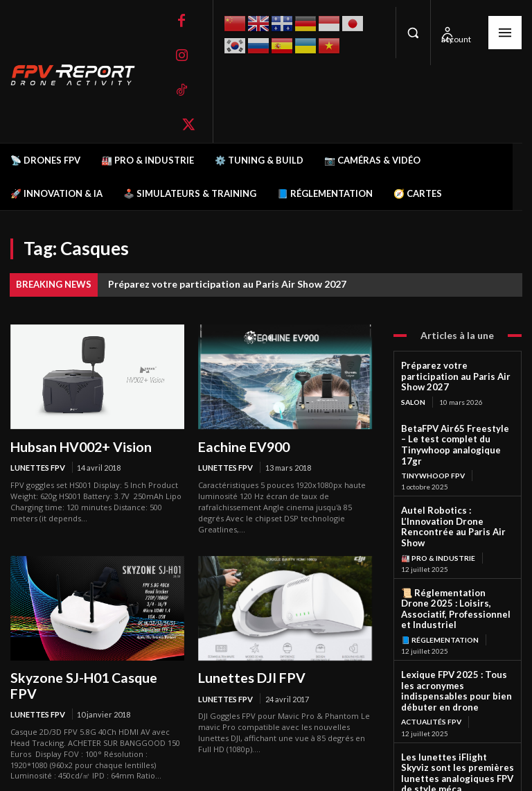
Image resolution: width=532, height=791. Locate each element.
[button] (413, 33)
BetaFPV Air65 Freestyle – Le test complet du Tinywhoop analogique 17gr (457, 426)
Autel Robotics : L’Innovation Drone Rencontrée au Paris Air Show (456, 494)
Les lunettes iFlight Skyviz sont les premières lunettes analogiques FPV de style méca (454, 703)
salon (413, 390)
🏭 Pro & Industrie (438, 517)
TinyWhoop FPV (433, 449)
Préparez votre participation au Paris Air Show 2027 (227, 284)
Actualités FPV (431, 654)
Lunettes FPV (38, 467)
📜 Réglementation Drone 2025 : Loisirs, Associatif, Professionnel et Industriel (453, 562)
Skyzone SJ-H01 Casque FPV (91, 676)
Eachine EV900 (239, 446)
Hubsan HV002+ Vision (75, 446)
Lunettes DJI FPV (247, 676)
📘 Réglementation (440, 586)
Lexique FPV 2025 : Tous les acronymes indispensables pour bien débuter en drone (454, 631)
